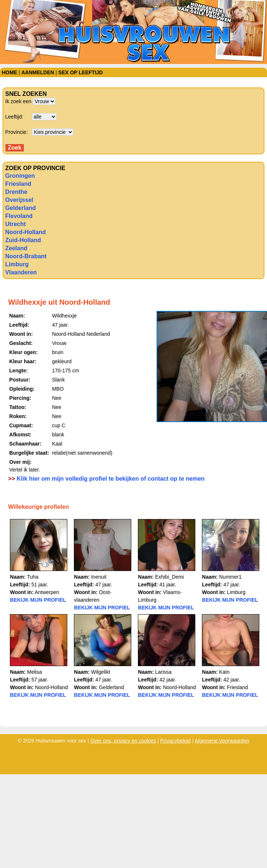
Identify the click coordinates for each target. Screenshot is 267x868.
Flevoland (19, 216)
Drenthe (16, 192)
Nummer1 (230, 577)
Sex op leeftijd (80, 72)
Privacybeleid (175, 741)
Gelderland (20, 208)
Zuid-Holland (23, 240)
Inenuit (99, 577)
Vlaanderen (21, 272)
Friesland (18, 184)
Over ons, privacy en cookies (123, 741)
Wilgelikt (101, 672)
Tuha (33, 577)
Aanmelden (37, 72)
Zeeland (16, 248)
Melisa (34, 672)
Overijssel (19, 200)
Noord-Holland (25, 232)
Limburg (17, 264)
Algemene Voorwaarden (222, 741)
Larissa (163, 672)
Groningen (20, 176)
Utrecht (15, 224)
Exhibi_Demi (170, 577)
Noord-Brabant (26, 256)
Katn (224, 672)
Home (10, 72)
